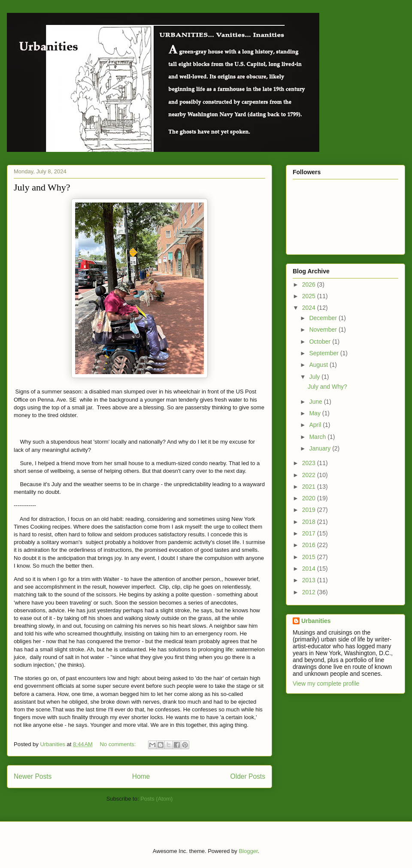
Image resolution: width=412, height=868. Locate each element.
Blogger (248, 851)
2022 (310, 475)
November (324, 330)
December (324, 318)
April (316, 425)
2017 (310, 533)
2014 (310, 569)
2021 (310, 487)
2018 (310, 522)
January (321, 448)
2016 (310, 545)
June (316, 402)
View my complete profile (326, 684)
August (319, 365)
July (315, 377)
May (315, 413)
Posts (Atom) (156, 799)
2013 (310, 580)
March (318, 437)
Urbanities (316, 621)
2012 (310, 592)
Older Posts (248, 776)
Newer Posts (33, 776)
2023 (310, 463)
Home (141, 776)
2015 (310, 557)
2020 (310, 498)
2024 (310, 308)
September (324, 353)
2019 (310, 510)
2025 (310, 296)
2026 (310, 284)
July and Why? (42, 187)
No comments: (119, 744)
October (321, 342)
